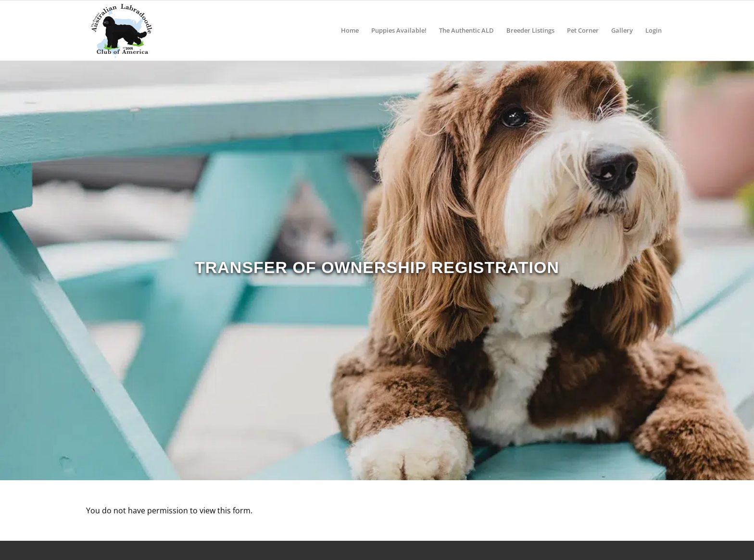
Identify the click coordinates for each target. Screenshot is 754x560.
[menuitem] (350, 31)
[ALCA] (121, 31)
